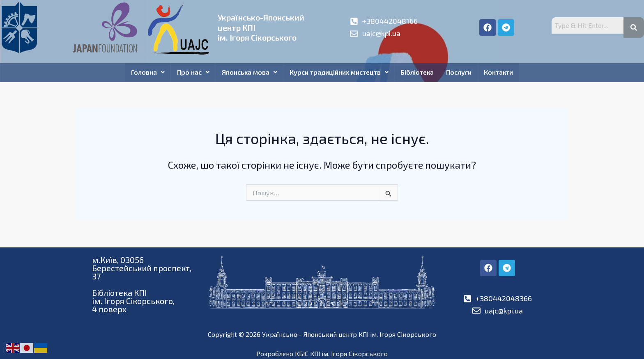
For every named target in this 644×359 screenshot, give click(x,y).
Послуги (460, 72)
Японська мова (249, 72)
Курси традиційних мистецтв (339, 72)
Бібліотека (418, 72)
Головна (147, 72)
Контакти (500, 72)
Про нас (192, 72)
